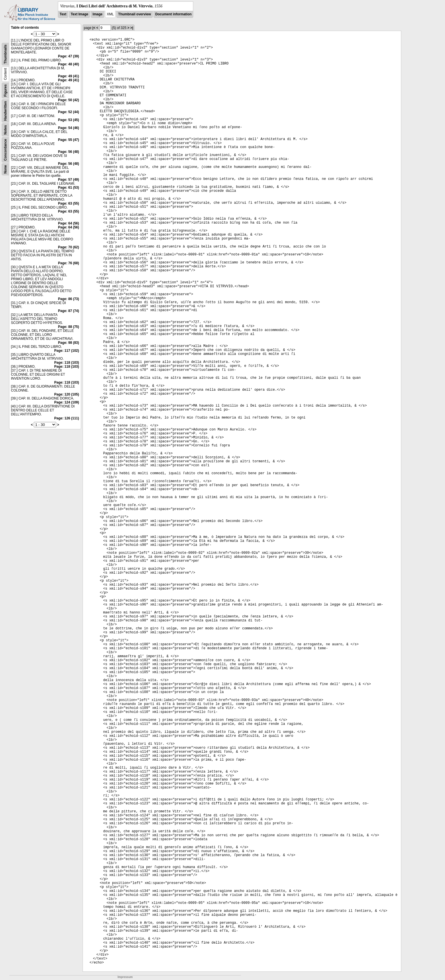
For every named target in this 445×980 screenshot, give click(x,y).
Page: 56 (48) (68, 152)
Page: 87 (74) (68, 311)
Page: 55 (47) (68, 140)
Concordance (5, 150)
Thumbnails (5, 54)
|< (94, 28)
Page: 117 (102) (67, 351)
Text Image (79, 14)
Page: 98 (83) (68, 343)
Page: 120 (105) (67, 394)
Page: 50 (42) (68, 100)
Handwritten (5, 111)
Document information (173, 14)
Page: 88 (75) (68, 327)
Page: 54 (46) (68, 128)
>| (132, 28)
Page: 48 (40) (68, 64)
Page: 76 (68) (68, 263)
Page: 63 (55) (68, 203)
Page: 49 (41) (68, 76)
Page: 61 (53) (68, 188)
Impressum (125, 977)
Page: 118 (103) (67, 363)
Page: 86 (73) (68, 299)
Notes (5, 130)
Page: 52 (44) (68, 112)
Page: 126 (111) (67, 418)
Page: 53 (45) (68, 120)
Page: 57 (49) (68, 180)
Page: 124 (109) (67, 402)
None (5, 169)
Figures (5, 90)
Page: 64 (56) (68, 223)
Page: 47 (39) (68, 56)
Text (63, 14)
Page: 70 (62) (68, 247)
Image (97, 14)
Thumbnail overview (134, 14)
